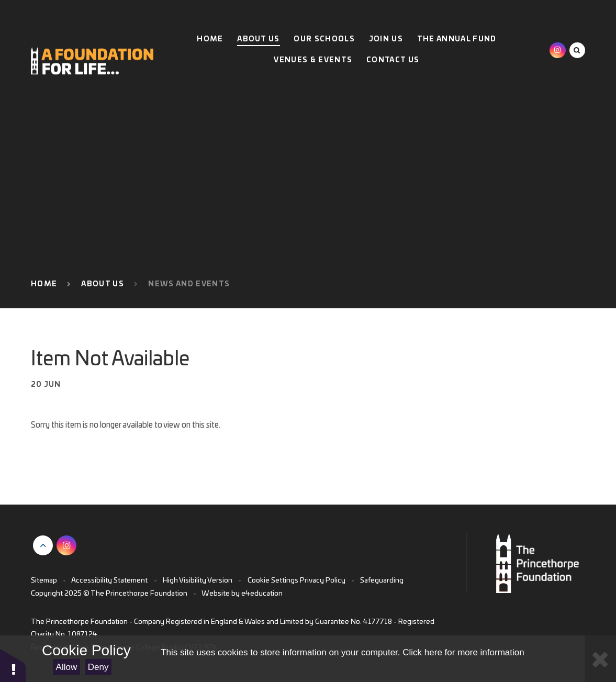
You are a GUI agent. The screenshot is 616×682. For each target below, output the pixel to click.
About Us (103, 284)
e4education (262, 594)
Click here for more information (463, 652)
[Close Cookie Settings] (600, 659)
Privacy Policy (323, 580)
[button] (13, 665)
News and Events (189, 284)
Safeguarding (382, 580)
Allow (67, 667)
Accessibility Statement (109, 580)
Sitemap (44, 580)
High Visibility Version (198, 580)
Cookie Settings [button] (273, 580)
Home (44, 284)
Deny (98, 667)
